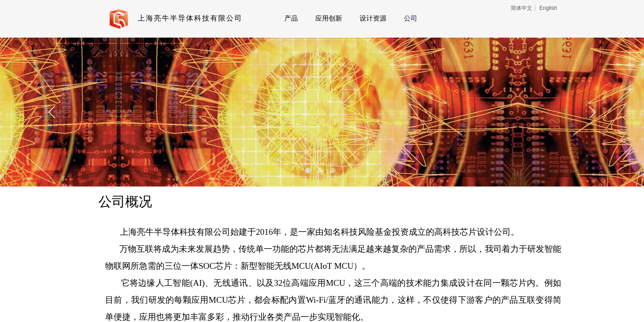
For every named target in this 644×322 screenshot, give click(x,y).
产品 (291, 18)
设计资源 (373, 18)
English (548, 8)
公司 (411, 18)
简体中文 (521, 8)
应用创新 (329, 18)
